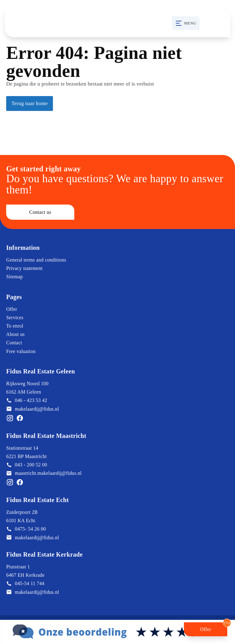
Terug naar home (30, 103)
